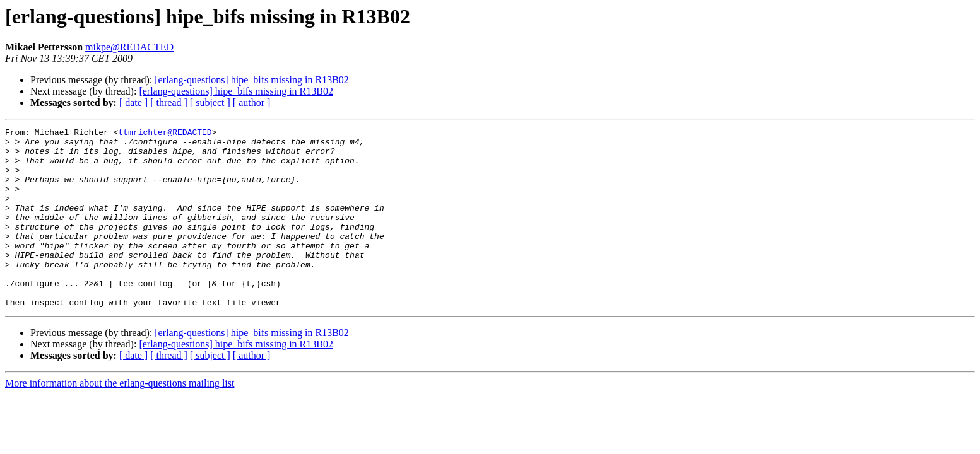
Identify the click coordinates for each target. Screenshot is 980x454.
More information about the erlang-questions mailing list (120, 419)
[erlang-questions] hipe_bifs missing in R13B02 (252, 80)
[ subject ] (210, 102)
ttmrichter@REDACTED (165, 134)
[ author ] (252, 102)
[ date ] (133, 102)
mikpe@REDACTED (129, 47)
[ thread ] (169, 102)
